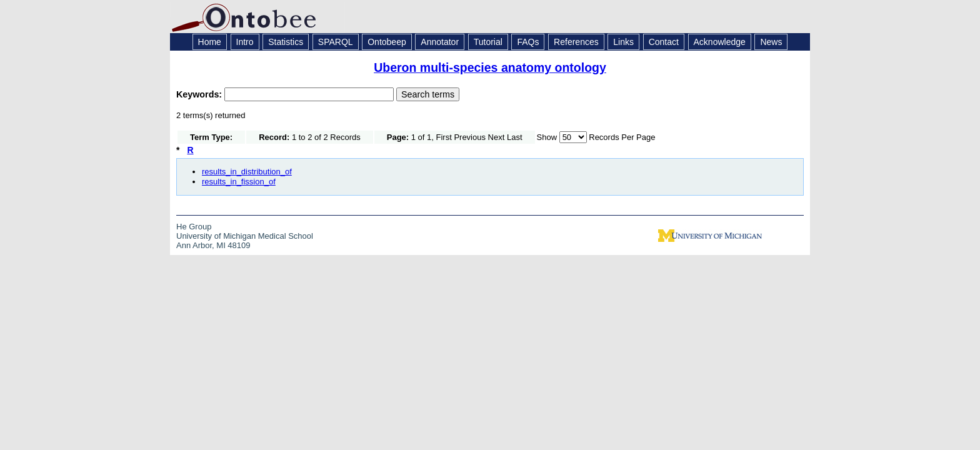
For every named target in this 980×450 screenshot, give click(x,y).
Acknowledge (720, 42)
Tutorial (488, 42)
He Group (194, 227)
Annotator (440, 42)
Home (210, 42)
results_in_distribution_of (247, 172)
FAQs (528, 42)
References (576, 42)
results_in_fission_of (239, 182)
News (771, 42)
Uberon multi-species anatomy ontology (490, 67)
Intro (245, 42)
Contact (664, 42)
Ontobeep (387, 42)
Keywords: (200, 94)
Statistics (286, 42)
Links (623, 42)
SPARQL (336, 42)
